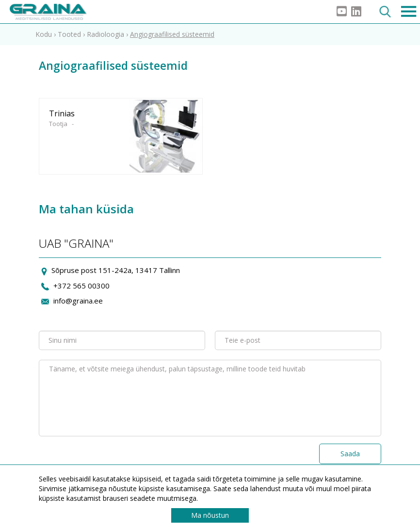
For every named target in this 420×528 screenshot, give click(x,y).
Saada (350, 454)
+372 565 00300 (81, 286)
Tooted (69, 34)
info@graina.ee (78, 301)
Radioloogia (105, 34)
